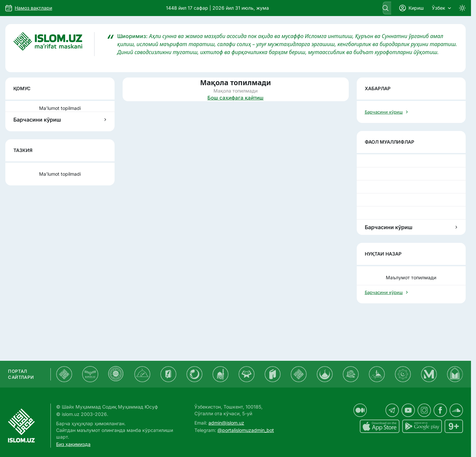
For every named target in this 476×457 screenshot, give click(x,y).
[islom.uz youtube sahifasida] (408, 410)
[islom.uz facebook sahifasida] (440, 410)
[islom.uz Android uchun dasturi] (422, 426)
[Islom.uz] (54, 44)
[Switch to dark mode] (462, 8)
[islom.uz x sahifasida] (376, 410)
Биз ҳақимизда (73, 444)
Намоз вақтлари (33, 8)
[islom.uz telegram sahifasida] (392, 410)
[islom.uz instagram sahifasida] (424, 410)
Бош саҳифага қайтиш (235, 98)
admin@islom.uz (226, 423)
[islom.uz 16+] (454, 426)
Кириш (412, 8)
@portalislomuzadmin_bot (246, 430)
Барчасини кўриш (60, 120)
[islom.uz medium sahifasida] (360, 410)
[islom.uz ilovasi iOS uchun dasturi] (380, 426)
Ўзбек (441, 8)
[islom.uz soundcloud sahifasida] (456, 410)
